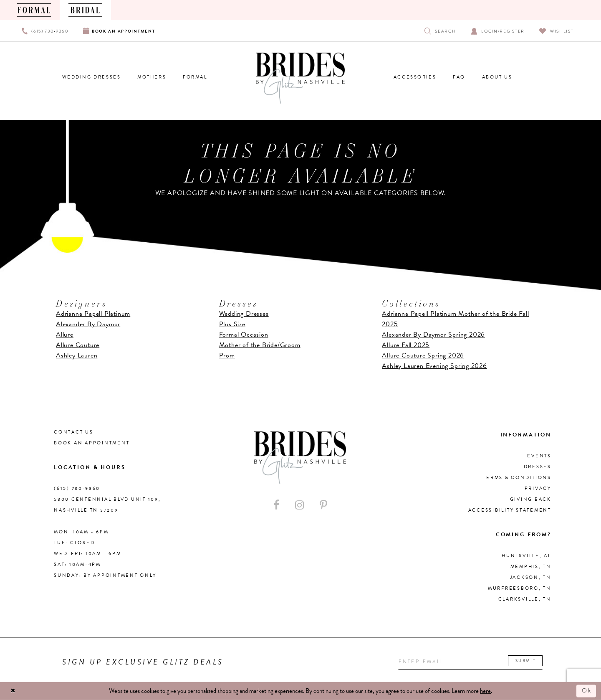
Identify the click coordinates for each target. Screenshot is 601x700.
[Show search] (440, 31)
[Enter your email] (473, 662)
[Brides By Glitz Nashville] (300, 78)
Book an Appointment (92, 443)
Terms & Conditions (517, 478)
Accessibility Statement (510, 510)
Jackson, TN (531, 577)
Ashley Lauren (77, 355)
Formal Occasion (244, 335)
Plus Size (232, 324)
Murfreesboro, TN (520, 588)
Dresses (538, 467)
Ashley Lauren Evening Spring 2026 (434, 366)
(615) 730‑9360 (77, 488)
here (485, 691)
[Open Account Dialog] (498, 31)
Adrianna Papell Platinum (93, 314)
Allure (65, 335)
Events (539, 456)
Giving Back (531, 499)
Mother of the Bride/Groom (260, 345)
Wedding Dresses (244, 314)
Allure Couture (78, 345)
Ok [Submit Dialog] (586, 691)
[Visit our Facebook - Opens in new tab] (276, 505)
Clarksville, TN (525, 599)
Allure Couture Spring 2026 (423, 355)
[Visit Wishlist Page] (557, 31)
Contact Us (74, 432)
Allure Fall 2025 (406, 345)
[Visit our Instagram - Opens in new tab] (299, 505)
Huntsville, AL (527, 556)
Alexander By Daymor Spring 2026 (433, 335)
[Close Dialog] (13, 691)
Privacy (538, 488)
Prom (227, 355)
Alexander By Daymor (88, 324)
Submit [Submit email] (531, 661)
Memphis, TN (531, 567)
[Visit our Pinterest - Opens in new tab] (323, 505)
